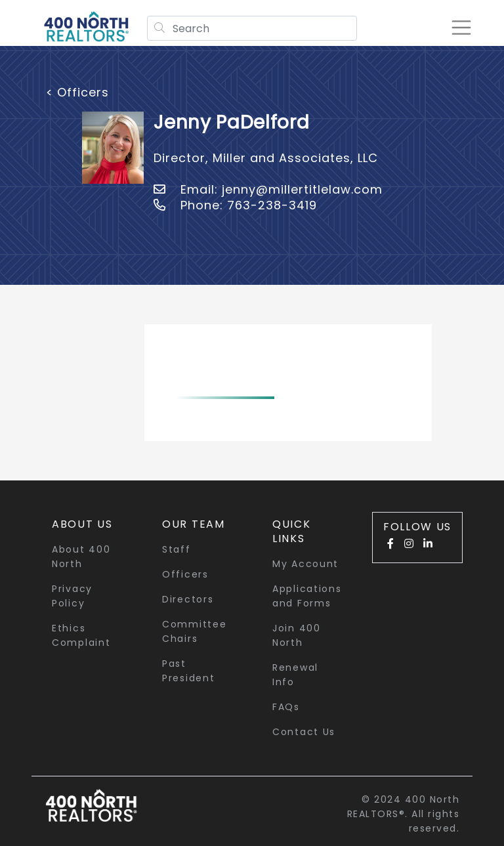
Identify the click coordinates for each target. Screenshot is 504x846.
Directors (188, 599)
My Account (305, 564)
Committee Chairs (194, 631)
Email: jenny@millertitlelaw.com (268, 189)
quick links (292, 531)
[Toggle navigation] (461, 28)
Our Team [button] (194, 524)
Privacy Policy (72, 596)
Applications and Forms (307, 596)
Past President (188, 671)
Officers (185, 574)
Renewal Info (295, 675)
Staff (177, 549)
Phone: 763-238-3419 (235, 205)
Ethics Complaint (81, 635)
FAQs (286, 707)
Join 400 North (297, 635)
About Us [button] (82, 524)
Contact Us (304, 732)
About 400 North (81, 557)
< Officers (77, 92)
